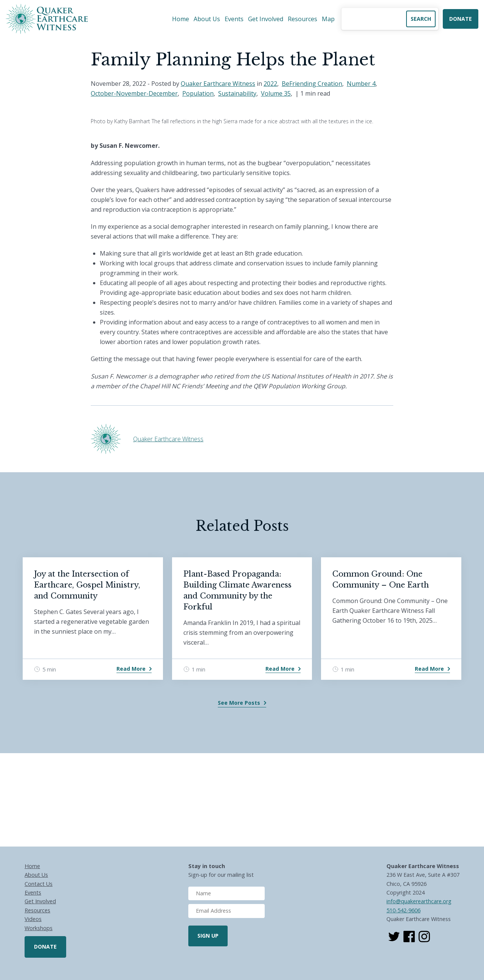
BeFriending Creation (312, 84)
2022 (270, 84)
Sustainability (237, 93)
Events (234, 19)
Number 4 (361, 84)
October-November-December (134, 93)
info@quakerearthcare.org (419, 901)
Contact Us (39, 884)
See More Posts (239, 703)
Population (198, 93)
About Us (207, 19)
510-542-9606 (403, 910)
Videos (33, 919)
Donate (461, 19)
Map (328, 19)
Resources (302, 19)
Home (181, 19)
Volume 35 (276, 93)
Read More (131, 669)
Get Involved (266, 19)
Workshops (39, 928)
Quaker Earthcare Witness (218, 84)
